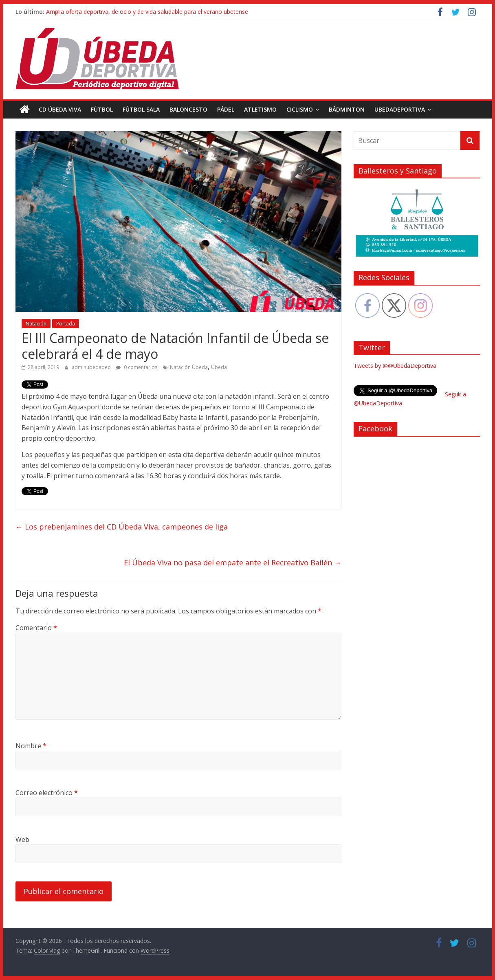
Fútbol (102, 109)
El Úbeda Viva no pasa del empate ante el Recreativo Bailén (233, 563)
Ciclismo (300, 109)
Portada (66, 324)
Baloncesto (188, 109)
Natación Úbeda (189, 367)
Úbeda (219, 367)
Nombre (31, 746)
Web (22, 839)
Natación (36, 324)
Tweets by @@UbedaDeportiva (395, 366)
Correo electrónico (47, 793)
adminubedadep (92, 367)
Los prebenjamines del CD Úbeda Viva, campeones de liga (122, 527)
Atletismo (260, 109)
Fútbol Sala (141, 109)
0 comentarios (137, 367)
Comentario (36, 628)
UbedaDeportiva (400, 109)
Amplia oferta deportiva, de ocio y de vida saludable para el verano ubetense (147, 12)
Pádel (226, 109)
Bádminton (347, 109)
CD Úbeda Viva (60, 109)
